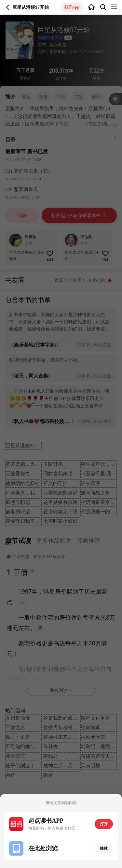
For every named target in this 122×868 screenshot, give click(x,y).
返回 (8, 7)
